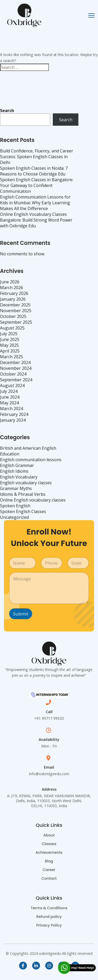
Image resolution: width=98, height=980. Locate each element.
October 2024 (13, 374)
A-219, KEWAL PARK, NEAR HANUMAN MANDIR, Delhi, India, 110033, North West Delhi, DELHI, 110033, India (49, 801)
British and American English (28, 448)
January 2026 (13, 299)
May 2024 (9, 403)
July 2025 (9, 334)
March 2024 (11, 409)
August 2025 (12, 328)
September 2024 (16, 380)
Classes (49, 844)
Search (7, 111)
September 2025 (16, 322)
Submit (21, 614)
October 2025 (13, 316)
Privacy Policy (49, 925)
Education (10, 454)
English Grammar (17, 465)
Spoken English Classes (23, 511)
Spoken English (15, 506)
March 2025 (11, 357)
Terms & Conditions (49, 908)
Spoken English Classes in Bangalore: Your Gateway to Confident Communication (37, 185)
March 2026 (11, 288)
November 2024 (16, 368)
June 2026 (10, 282)
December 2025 (15, 305)
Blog (49, 861)
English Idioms (14, 471)
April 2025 (10, 351)
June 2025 (10, 339)
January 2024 (13, 420)
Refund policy (49, 917)
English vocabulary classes (26, 483)
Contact (49, 878)
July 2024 (9, 391)
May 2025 (9, 345)
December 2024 (15, 362)
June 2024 (10, 397)
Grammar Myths (16, 488)
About (49, 835)
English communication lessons (31, 460)
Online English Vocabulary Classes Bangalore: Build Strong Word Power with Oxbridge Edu (36, 220)
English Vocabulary (19, 477)
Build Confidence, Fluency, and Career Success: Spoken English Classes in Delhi (37, 157)
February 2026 (14, 293)
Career (49, 870)
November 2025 (16, 311)
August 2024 (12, 386)
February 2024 (14, 414)
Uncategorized (14, 517)
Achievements (49, 852)
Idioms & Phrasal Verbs (23, 494)
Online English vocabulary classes (33, 500)
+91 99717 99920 (49, 718)
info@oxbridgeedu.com (49, 774)
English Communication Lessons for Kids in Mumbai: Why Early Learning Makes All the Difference (35, 203)
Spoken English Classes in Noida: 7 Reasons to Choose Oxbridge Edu (34, 171)
